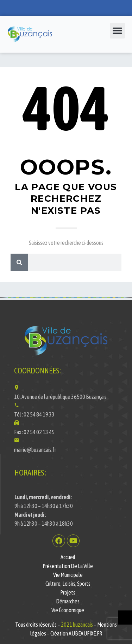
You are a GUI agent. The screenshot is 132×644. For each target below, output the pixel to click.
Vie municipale (68, 575)
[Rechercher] (19, 262)
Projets (68, 592)
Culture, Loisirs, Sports (68, 584)
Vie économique (68, 610)
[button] (118, 31)
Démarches (68, 601)
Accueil (68, 557)
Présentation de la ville (68, 566)
